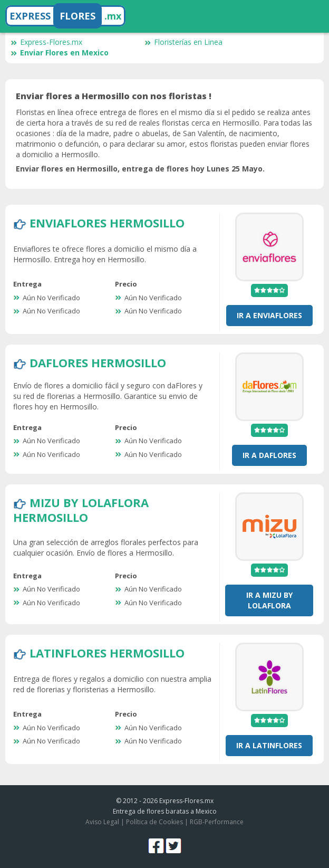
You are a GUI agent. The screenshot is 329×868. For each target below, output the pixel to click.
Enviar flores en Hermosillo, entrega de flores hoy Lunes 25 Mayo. (140, 169)
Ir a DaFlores (269, 455)
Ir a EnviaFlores (269, 315)
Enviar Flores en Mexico (60, 53)
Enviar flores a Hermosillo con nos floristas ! (114, 96)
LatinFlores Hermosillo (107, 653)
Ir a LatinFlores (269, 745)
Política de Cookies (154, 822)
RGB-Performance (217, 822)
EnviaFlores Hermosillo (107, 223)
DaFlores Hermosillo (98, 363)
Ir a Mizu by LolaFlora (269, 600)
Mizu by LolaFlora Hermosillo (81, 510)
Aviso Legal (102, 822)
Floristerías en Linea (183, 42)
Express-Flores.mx (46, 42)
